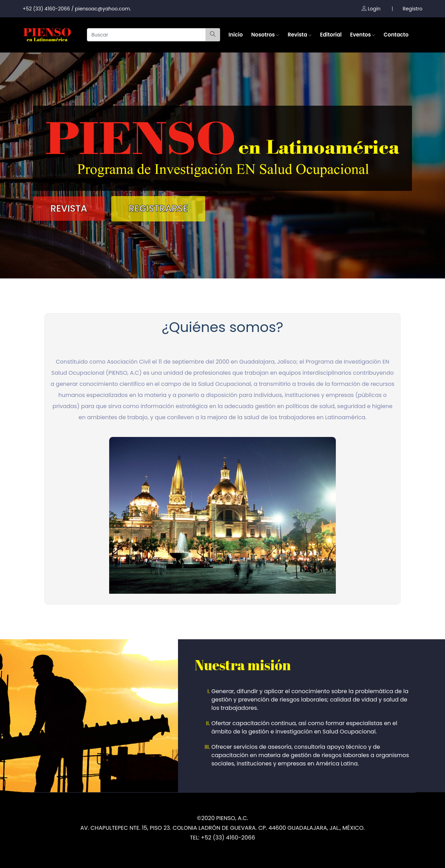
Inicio (236, 35)
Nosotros (265, 35)
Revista (300, 35)
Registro (412, 9)
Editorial (331, 35)
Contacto (396, 35)
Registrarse (158, 209)
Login (371, 9)
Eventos (363, 35)
